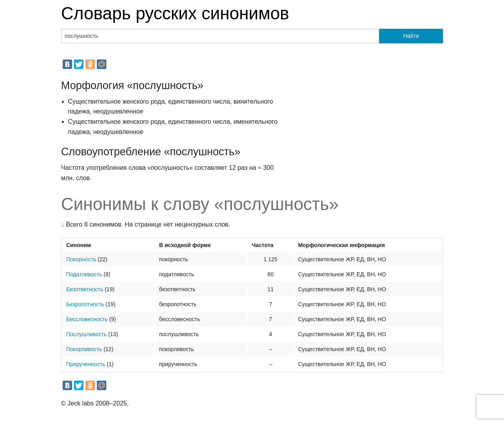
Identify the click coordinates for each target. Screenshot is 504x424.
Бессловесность (87, 319)
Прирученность (86, 364)
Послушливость (86, 334)
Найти (411, 36)
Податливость (84, 274)
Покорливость (84, 349)
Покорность (81, 259)
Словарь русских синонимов (175, 13)
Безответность (85, 289)
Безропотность (85, 304)
